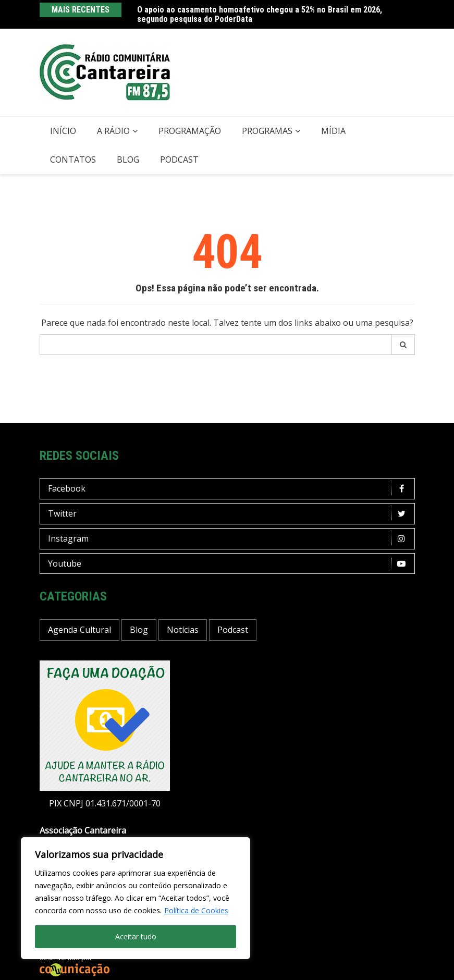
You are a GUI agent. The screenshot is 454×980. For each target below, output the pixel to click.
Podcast (179, 160)
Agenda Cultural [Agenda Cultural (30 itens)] (79, 630)
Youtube (230, 564)
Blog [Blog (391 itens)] (139, 630)
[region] (136, 898)
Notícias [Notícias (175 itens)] (183, 630)
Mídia (333, 131)
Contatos (73, 160)
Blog (128, 160)
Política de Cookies (196, 910)
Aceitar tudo (136, 936)
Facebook (230, 489)
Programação (190, 131)
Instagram (230, 539)
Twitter (230, 514)
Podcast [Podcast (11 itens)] (233, 630)
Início (63, 131)
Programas (267, 131)
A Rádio (113, 131)
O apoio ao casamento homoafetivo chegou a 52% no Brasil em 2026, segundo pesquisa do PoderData (260, 14)
